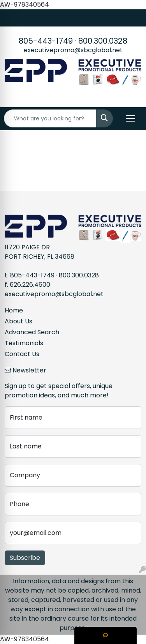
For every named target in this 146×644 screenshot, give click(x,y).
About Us (18, 321)
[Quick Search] (50, 118)
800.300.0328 (103, 41)
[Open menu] (130, 118)
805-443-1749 (46, 41)
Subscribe (25, 558)
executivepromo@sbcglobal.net (73, 50)
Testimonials (24, 343)
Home (14, 310)
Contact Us (22, 354)
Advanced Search (32, 332)
